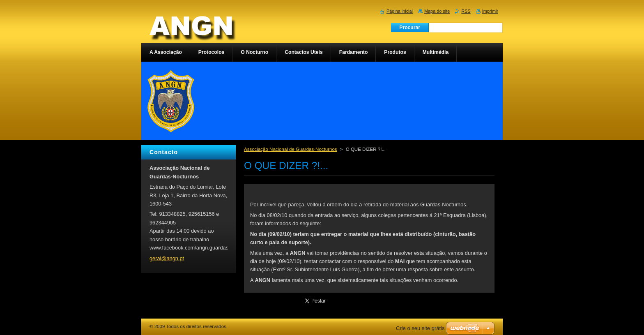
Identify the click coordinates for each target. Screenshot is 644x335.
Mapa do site (437, 11)
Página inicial (400, 11)
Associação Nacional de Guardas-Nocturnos (291, 149)
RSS (466, 11)
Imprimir (490, 11)
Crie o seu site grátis (420, 328)
